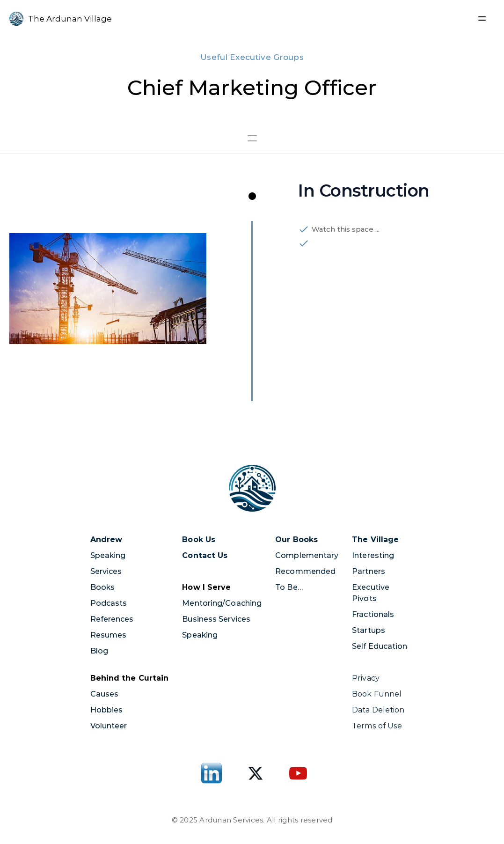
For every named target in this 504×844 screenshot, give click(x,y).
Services (106, 571)
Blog (99, 651)
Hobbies (107, 710)
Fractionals (373, 614)
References (112, 619)
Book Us (199, 539)
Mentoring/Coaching (222, 603)
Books (103, 587)
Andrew (106, 539)
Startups (369, 630)
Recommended (305, 571)
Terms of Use (377, 726)
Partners (369, 571)
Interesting (373, 555)
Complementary (307, 555)
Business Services (216, 619)
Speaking (108, 555)
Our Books (296, 539)
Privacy (366, 678)
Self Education (380, 646)
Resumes (109, 635)
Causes (105, 694)
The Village (375, 539)
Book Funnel (378, 694)
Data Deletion (378, 710)
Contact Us (205, 555)
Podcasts (109, 603)
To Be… (289, 587)
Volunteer (109, 726)
